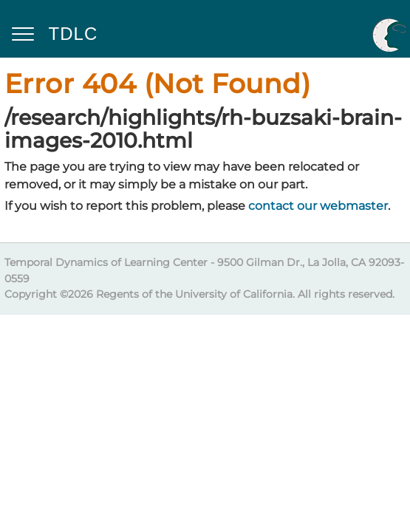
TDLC (74, 34)
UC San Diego (389, 35)
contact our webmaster (318, 206)
